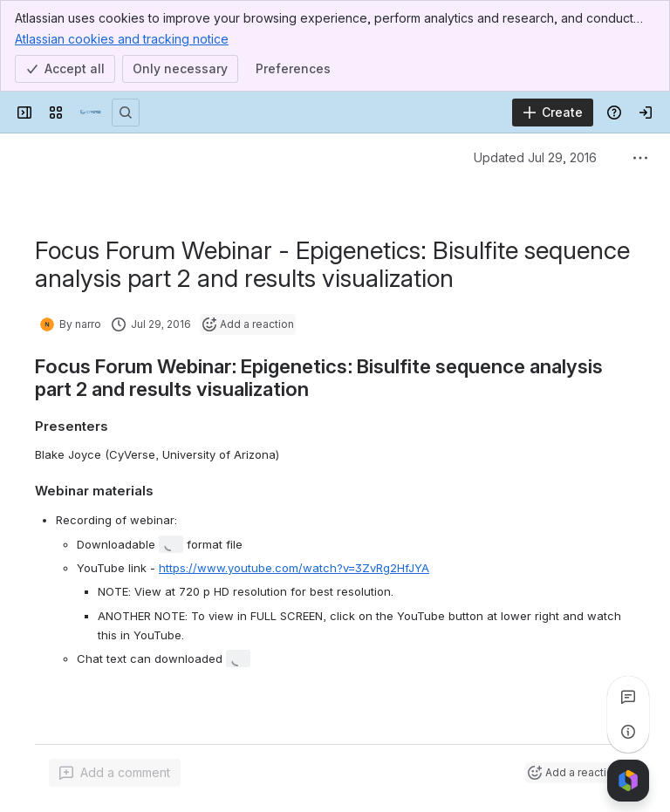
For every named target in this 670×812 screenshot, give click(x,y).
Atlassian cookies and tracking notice (122, 38)
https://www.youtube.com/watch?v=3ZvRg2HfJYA (294, 568)
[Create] (553, 113)
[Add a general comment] (115, 773)
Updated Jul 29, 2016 (535, 157)
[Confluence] (91, 113)
